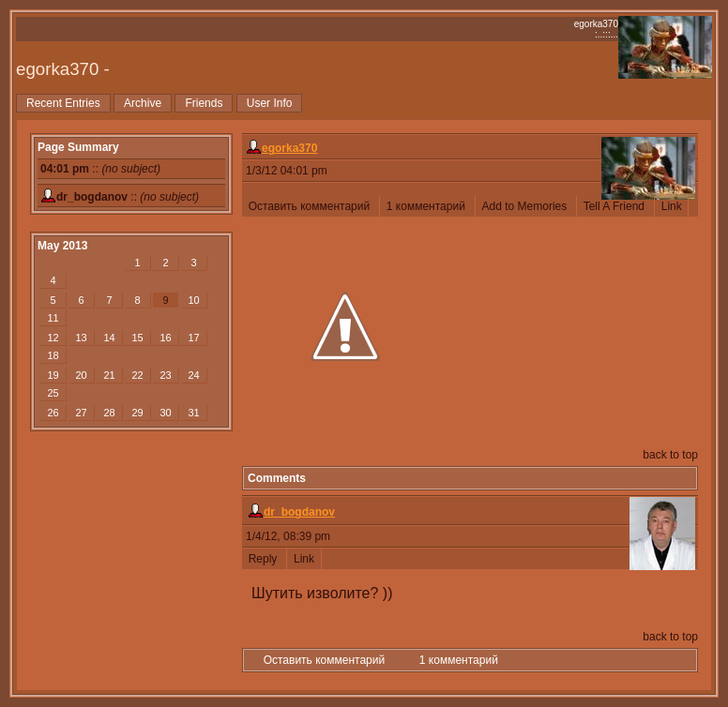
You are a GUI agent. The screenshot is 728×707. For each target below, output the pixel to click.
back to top (670, 455)
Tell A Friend (615, 206)
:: (100, 169)
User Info (270, 103)
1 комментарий (427, 206)
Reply (264, 559)
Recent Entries (63, 103)
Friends (204, 103)
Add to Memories (526, 206)
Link (671, 206)
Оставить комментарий (311, 206)
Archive (143, 103)
